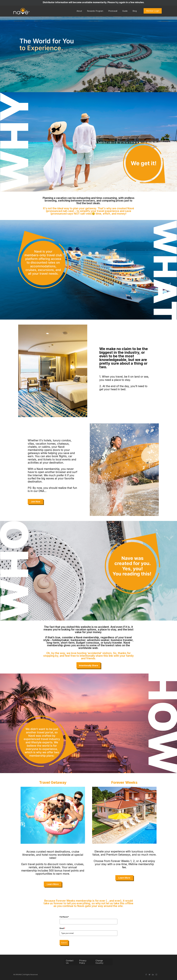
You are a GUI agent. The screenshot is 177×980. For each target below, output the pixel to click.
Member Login (153, 11)
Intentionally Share (88, 665)
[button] (35, 502)
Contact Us (70, 962)
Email (62, 928)
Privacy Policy (83, 962)
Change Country (99, 962)
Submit (64, 943)
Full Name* (64, 917)
